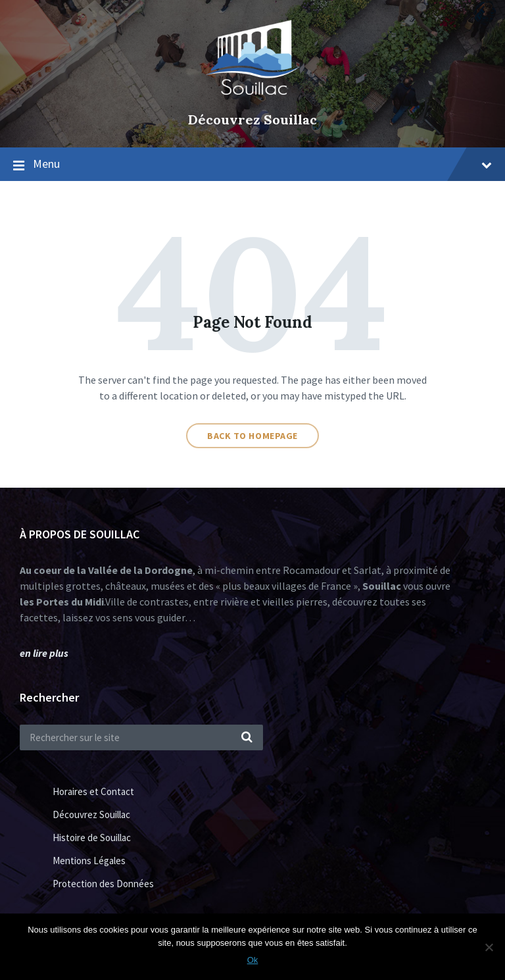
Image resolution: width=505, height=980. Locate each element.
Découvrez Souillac (252, 119)
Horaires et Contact (93, 791)
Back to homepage (252, 436)
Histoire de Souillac (92, 838)
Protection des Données (103, 884)
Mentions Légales (89, 861)
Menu (262, 164)
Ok (253, 960)
